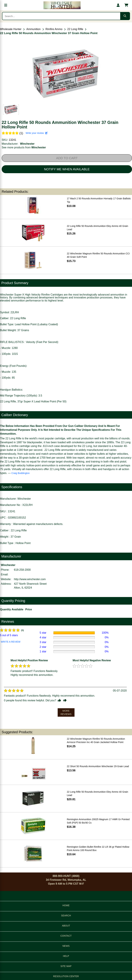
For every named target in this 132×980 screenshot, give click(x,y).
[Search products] (61, 16)
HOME (66, 905)
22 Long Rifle (75, 29)
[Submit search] (125, 16)
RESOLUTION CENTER (66, 976)
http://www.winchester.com (30, 579)
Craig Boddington (21, 473)
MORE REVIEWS (66, 712)
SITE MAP (66, 966)
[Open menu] (6, 5)
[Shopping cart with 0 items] (126, 5)
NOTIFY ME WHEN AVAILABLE (67, 169)
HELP (66, 956)
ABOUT (66, 926)
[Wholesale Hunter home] (62, 5)
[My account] (118, 5)
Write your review (37, 133)
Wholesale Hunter (11, 29)
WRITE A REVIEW (11, 642)
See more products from (24, 147)
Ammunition (33, 29)
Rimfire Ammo (54, 29)
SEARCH (66, 916)
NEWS (66, 946)
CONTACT (66, 936)
